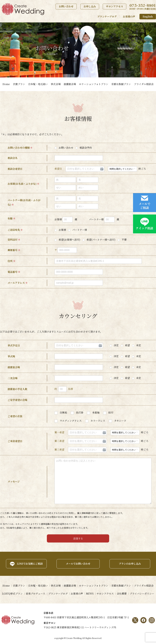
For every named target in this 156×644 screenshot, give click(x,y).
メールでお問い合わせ (78, 564)
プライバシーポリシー (142, 594)
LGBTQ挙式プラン (12, 594)
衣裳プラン (19, 84)
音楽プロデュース (35, 594)
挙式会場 (56, 84)
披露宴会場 (70, 84)
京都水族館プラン (121, 84)
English (148, 17)
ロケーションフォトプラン (94, 84)
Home (6, 84)
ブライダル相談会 (144, 84)
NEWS (90, 594)
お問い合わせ (66, 6)
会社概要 (122, 594)
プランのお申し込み (130, 564)
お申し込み (90, 6)
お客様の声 (129, 17)
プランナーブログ (107, 17)
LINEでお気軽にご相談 (30, 564)
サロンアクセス (115, 6)
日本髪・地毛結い (38, 84)
